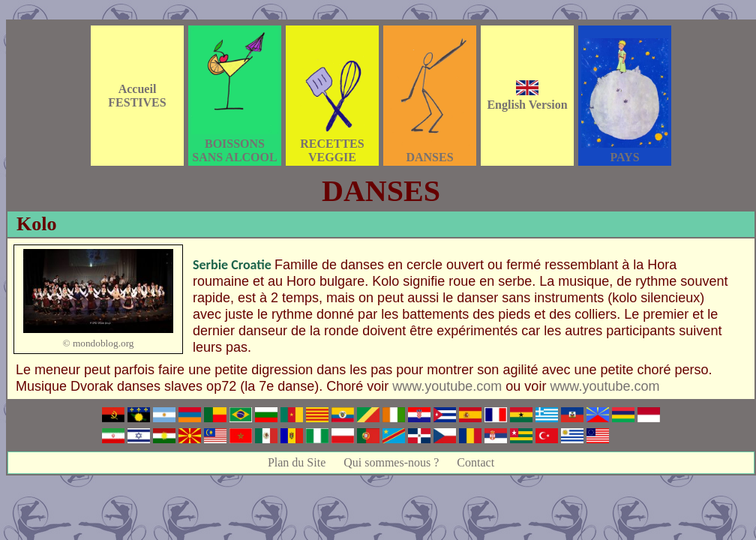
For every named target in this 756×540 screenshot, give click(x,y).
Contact (475, 462)
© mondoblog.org (98, 343)
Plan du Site (297, 462)
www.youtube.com (447, 386)
